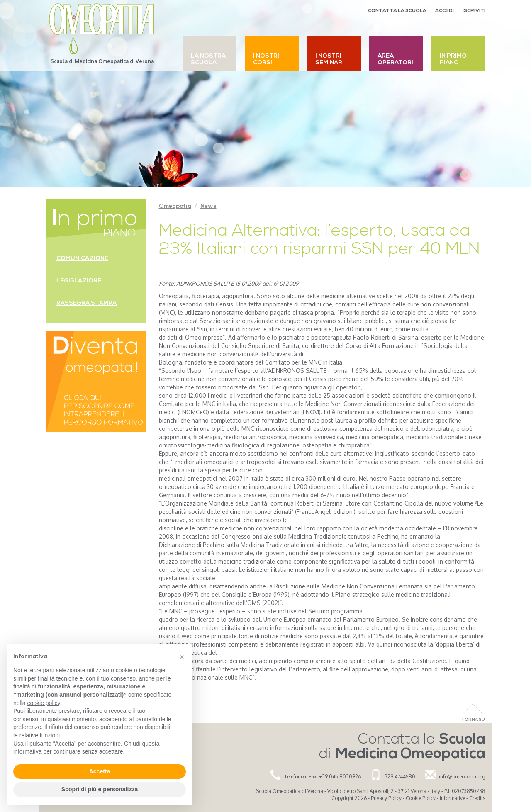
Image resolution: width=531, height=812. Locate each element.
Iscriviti (474, 11)
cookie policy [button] (43, 703)
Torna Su (473, 720)
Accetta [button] (100, 771)
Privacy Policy (386, 798)
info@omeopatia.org (462, 777)
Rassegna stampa (86, 303)
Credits (477, 798)
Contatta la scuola (397, 11)
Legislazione (79, 281)
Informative (452, 798)
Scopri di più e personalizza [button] (100, 789)
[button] (182, 657)
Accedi (445, 11)
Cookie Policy (421, 798)
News (208, 206)
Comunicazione (82, 259)
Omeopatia (175, 206)
